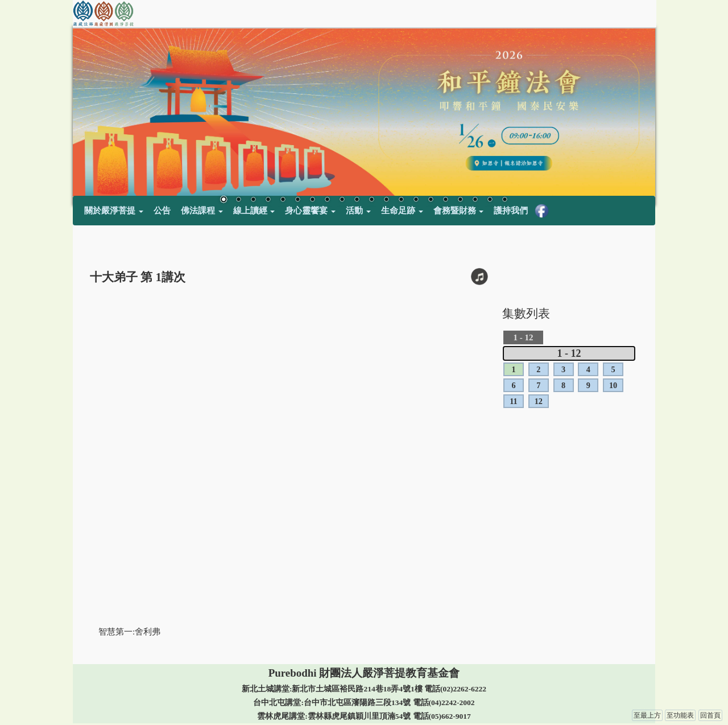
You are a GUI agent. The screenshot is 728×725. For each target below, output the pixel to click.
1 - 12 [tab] (569, 353)
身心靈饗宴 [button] (310, 211)
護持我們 (511, 211)
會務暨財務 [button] (459, 211)
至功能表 (680, 715)
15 (431, 200)
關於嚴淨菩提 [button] (114, 211)
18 (475, 200)
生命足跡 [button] (402, 211)
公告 (162, 211)
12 (386, 200)
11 (371, 200)
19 (490, 200)
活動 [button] (358, 211)
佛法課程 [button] (202, 211)
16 (445, 200)
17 (460, 200)
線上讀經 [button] (254, 211)
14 (416, 200)
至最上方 (647, 715)
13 (401, 200)
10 (357, 200)
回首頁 (710, 715)
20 (504, 200)
